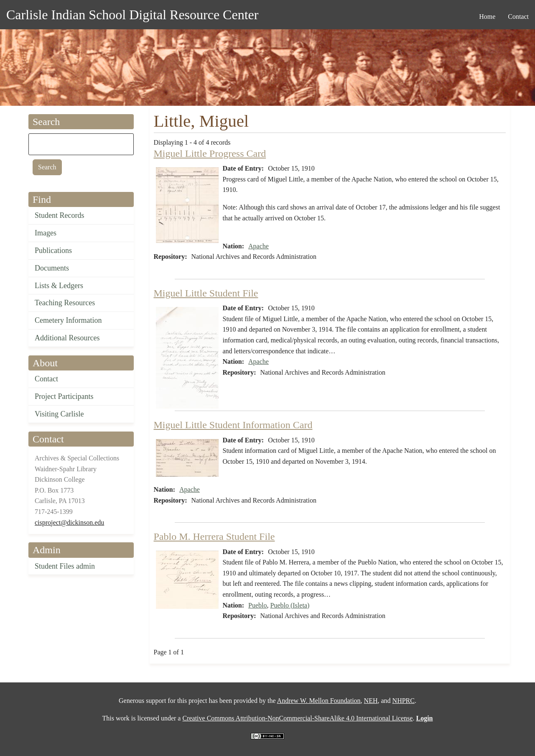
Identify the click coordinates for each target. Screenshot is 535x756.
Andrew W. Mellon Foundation (319, 701)
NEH (371, 701)
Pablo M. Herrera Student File (214, 536)
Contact (46, 379)
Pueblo (257, 605)
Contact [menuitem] (518, 17)
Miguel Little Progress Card (210, 153)
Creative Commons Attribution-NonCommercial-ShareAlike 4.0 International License (297, 718)
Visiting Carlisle (59, 414)
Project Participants (64, 396)
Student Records (60, 215)
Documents (52, 268)
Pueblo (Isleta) (290, 605)
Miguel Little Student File (206, 293)
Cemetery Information (68, 320)
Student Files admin (65, 566)
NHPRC (404, 701)
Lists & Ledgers (59, 286)
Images (46, 233)
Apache (259, 246)
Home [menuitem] (487, 17)
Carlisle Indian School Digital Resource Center (132, 15)
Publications (53, 250)
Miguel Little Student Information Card (233, 425)
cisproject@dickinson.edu (69, 522)
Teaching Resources (65, 303)
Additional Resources (67, 338)
